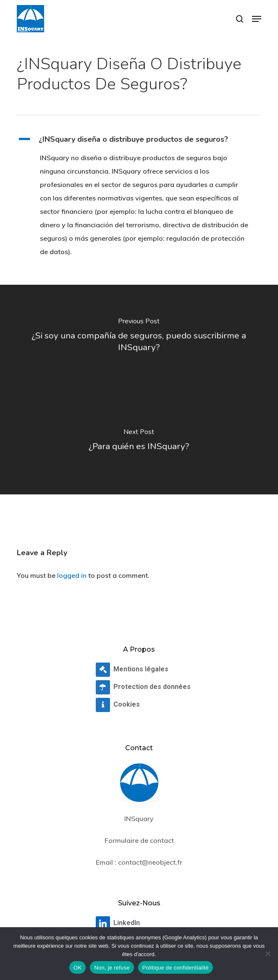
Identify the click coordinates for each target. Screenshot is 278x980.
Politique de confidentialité (176, 968)
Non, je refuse (112, 968)
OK (77, 968)
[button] (257, 19)
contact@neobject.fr (150, 862)
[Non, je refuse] (268, 954)
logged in (72, 575)
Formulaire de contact (139, 840)
